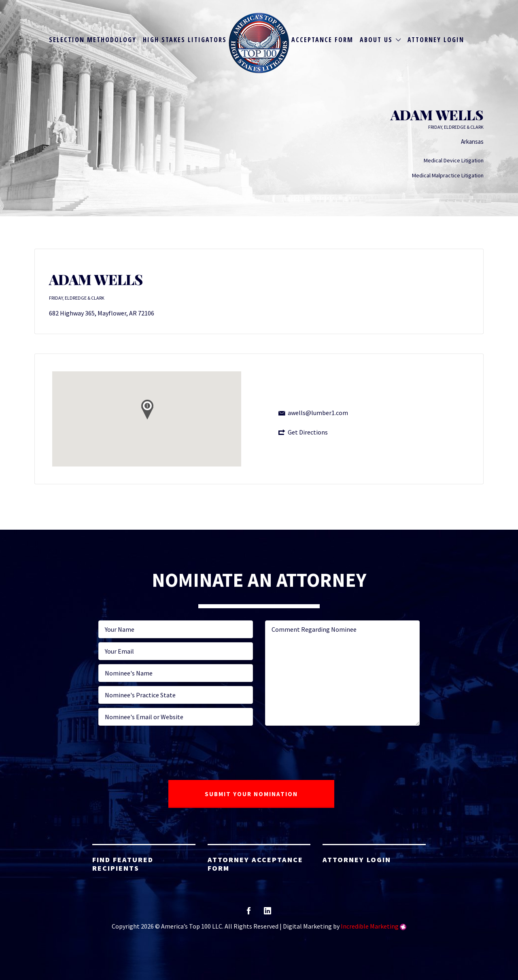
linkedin (267, 913)
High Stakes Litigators (185, 40)
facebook (249, 913)
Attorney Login (436, 40)
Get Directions (308, 432)
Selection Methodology (93, 40)
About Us (376, 40)
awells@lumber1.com (318, 413)
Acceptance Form (322, 40)
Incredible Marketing (370, 926)
